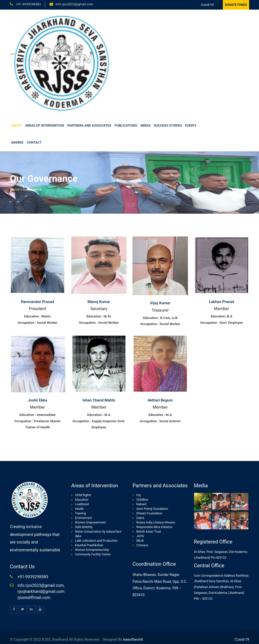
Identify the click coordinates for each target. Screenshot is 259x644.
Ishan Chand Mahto (99, 400)
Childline (142, 500)
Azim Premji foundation (152, 509)
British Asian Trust (149, 532)
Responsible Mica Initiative (154, 527)
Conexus (142, 545)
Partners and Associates (89, 125)
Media (145, 125)
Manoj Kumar (99, 302)
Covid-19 (207, 5)
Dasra (140, 518)
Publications (126, 125)
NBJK (140, 541)
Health (80, 509)
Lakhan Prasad (221, 302)
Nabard (141, 504)
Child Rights (83, 495)
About (16, 125)
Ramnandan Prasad (38, 302)
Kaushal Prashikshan (89, 545)
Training (81, 513)
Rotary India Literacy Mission (156, 522)
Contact (34, 142)
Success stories (168, 125)
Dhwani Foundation (149, 513)
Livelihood (82, 504)
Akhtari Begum (160, 400)
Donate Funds (236, 5)
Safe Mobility (84, 527)
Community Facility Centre (93, 554)
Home (15, 189)
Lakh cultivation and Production (96, 541)
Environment (84, 518)
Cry (139, 495)
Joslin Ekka (38, 400)
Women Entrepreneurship (92, 550)
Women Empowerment (91, 522)
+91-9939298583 (28, 4)
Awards (17, 143)
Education (82, 500)
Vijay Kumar (160, 303)
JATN (140, 536)
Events (191, 126)
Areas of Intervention (45, 125)
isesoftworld (132, 639)
